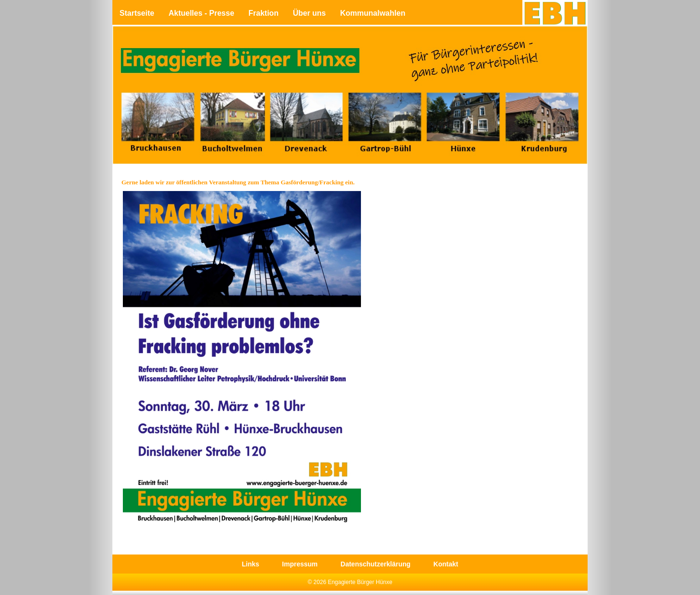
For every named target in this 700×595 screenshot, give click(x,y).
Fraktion (264, 13)
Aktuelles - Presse (201, 13)
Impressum (300, 564)
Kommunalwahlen (373, 13)
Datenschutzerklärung (375, 564)
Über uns (309, 13)
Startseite (137, 13)
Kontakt (446, 564)
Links (251, 564)
